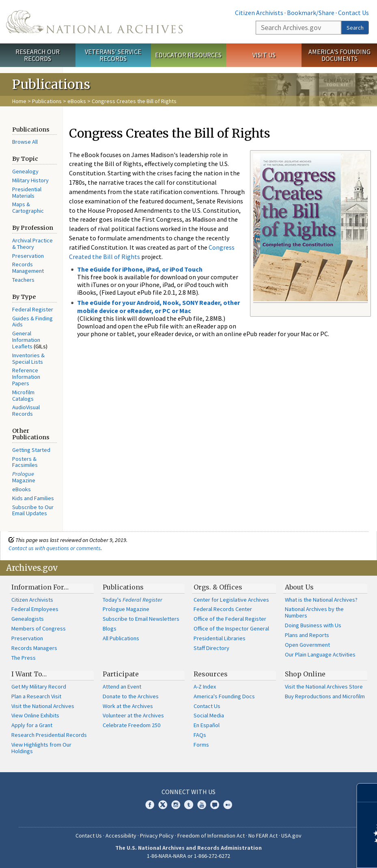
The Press (24, 658)
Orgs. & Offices (218, 587)
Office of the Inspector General (231, 628)
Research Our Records (38, 55)
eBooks (77, 101)
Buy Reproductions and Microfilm (325, 696)
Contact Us (353, 13)
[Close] (367, 793)
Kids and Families (33, 498)
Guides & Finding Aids (32, 322)
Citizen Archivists (259, 13)
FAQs (200, 735)
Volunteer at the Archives (133, 715)
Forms (201, 745)
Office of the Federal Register (230, 619)
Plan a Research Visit (36, 696)
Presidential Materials (27, 192)
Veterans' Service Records (113, 55)
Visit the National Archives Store (324, 687)
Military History (30, 180)
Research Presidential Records (49, 735)
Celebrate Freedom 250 (131, 725)
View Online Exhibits (35, 715)
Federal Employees (35, 609)
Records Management (28, 268)
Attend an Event (122, 687)
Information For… (40, 587)
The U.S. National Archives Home (94, 22)
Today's (132, 600)
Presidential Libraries (220, 638)
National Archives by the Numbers (314, 612)
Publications (47, 101)
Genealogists (28, 619)
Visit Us (264, 55)
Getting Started (31, 450)
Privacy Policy (157, 836)
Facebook (150, 805)
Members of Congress (39, 628)
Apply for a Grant (32, 725)
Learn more (305, 853)
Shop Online (305, 674)
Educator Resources (188, 55)
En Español (207, 725)
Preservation (28, 256)
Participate (121, 674)
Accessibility (121, 836)
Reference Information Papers (26, 377)
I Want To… (29, 674)
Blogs (110, 628)
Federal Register (33, 309)
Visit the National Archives (43, 706)
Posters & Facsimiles (25, 462)
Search (355, 28)
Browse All (25, 142)
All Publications (121, 638)
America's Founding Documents (339, 55)
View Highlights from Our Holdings (41, 748)
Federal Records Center (223, 609)
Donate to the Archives (131, 696)
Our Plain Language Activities (320, 654)
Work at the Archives (128, 706)
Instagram (176, 805)
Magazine (24, 477)
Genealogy (25, 171)
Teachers (23, 280)
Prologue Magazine (126, 609)
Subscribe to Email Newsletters (141, 619)
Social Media (209, 715)
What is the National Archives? (321, 600)
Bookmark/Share (311, 13)
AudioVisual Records (26, 410)
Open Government (307, 645)
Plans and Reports (307, 635)
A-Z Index (205, 687)
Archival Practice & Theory (32, 244)
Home (19, 101)
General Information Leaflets (26, 340)
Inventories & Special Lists (28, 358)
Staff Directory (211, 648)
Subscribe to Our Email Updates (33, 510)
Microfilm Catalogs (23, 395)
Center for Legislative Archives (231, 600)
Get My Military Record (39, 687)
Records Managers (34, 648)
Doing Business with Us (313, 625)
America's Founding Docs (224, 696)
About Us (299, 587)
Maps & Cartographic (28, 207)
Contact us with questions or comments (55, 548)
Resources (211, 674)
